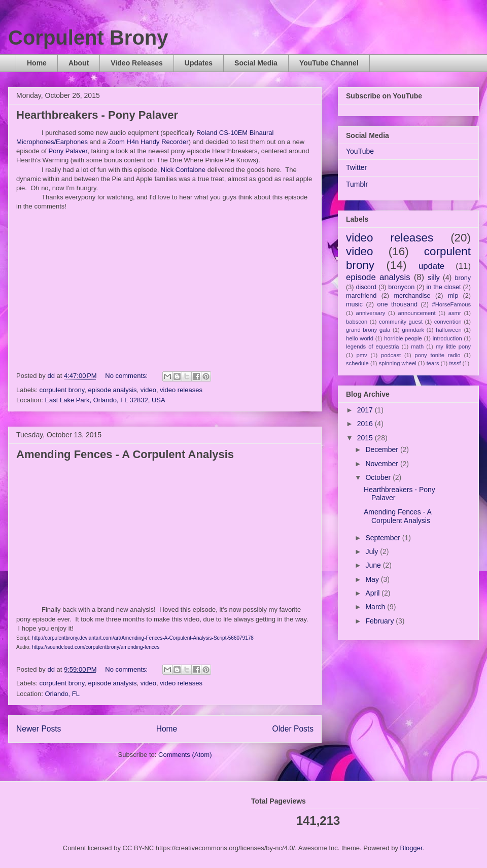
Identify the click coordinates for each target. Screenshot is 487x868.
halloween (448, 330)
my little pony (453, 346)
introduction (447, 338)
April (373, 593)
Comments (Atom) (185, 755)
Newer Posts (39, 729)
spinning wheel (398, 363)
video (148, 390)
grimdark (413, 330)
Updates (199, 63)
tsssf (455, 363)
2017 (366, 410)
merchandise (412, 296)
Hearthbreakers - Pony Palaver (97, 115)
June (374, 565)
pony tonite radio (437, 355)
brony (463, 278)
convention (448, 322)
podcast (391, 355)
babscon (357, 322)
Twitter (356, 167)
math (417, 346)
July (373, 551)
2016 (366, 424)
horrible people (403, 338)
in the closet (443, 287)
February (380, 621)
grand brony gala (368, 330)
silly (433, 277)
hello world (360, 338)
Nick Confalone (184, 170)
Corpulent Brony (88, 38)
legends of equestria (373, 346)
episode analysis (112, 390)
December (382, 449)
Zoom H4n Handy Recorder (148, 142)
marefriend (361, 296)
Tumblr (357, 184)
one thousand (397, 304)
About (79, 63)
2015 (366, 438)
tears (433, 363)
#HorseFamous (451, 304)
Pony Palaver (68, 151)
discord (366, 287)
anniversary (370, 313)
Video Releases (136, 63)
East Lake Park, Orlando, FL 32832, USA (105, 400)
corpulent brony (62, 390)
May (373, 579)
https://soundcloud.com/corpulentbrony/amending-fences (96, 647)
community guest (401, 322)
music (354, 304)
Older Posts (293, 729)
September (384, 538)
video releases (181, 390)
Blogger (411, 848)
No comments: (127, 376)
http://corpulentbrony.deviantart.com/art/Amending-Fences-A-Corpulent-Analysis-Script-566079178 (143, 638)
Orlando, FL (62, 694)
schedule (357, 363)
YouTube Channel (329, 63)
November (382, 464)
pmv (362, 355)
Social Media (256, 63)
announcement (417, 313)
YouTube (360, 151)
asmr (455, 313)
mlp (453, 296)
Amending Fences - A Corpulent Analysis (125, 454)
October (379, 477)
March (376, 607)
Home (37, 63)
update (431, 266)
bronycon (401, 287)
